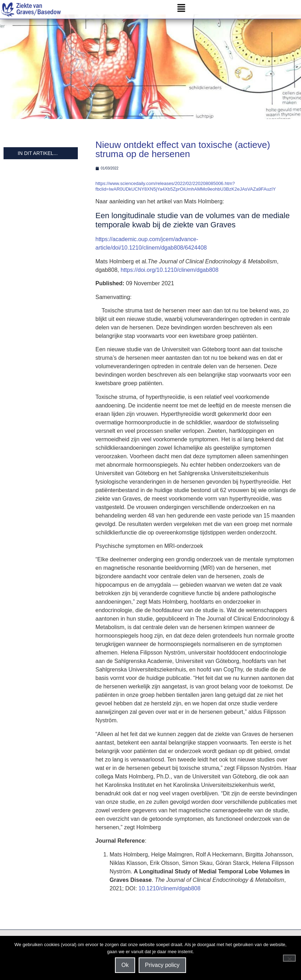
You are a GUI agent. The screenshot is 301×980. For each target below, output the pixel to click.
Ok (125, 965)
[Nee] (289, 958)
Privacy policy (162, 965)
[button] (181, 10)
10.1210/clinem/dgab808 (170, 893)
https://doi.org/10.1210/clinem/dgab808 (170, 274)
